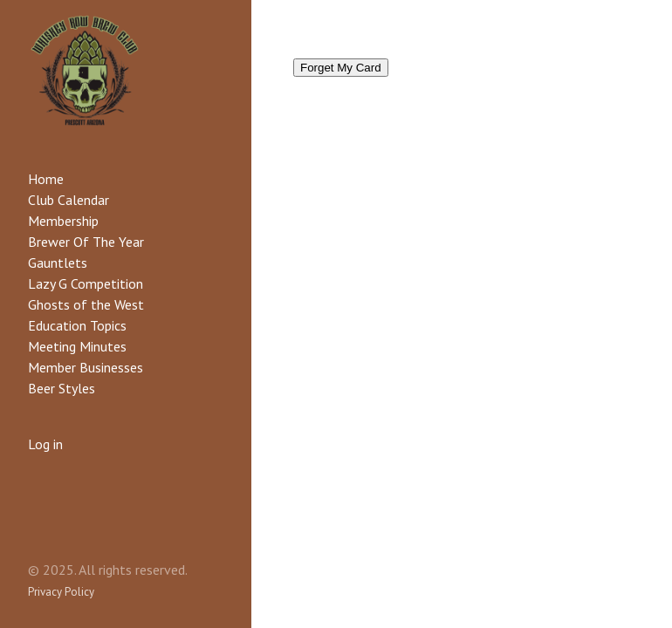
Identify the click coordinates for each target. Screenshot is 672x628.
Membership (63, 221)
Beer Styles (62, 388)
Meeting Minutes (77, 346)
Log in (45, 444)
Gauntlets (58, 263)
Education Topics (77, 325)
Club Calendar (69, 200)
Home (46, 179)
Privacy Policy (61, 592)
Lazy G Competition (86, 283)
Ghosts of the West (86, 304)
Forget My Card (341, 68)
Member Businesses (86, 367)
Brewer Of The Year (86, 242)
